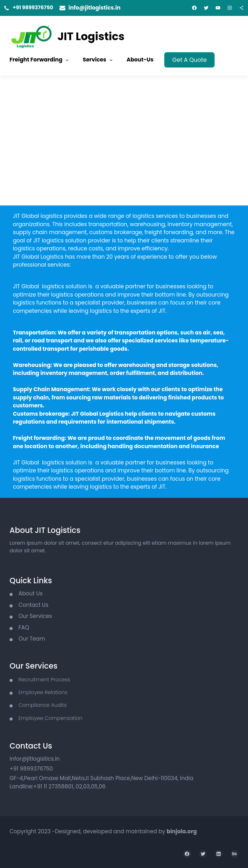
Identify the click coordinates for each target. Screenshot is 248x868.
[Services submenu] (111, 60)
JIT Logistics (91, 36)
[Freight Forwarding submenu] (67, 60)
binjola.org (182, 831)
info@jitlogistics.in (95, 8)
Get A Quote (189, 60)
